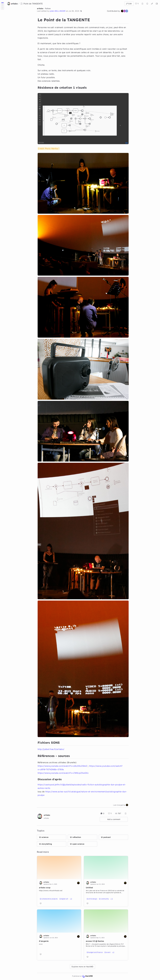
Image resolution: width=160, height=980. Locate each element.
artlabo (40, 8)
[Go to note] (59, 893)
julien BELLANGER (58, 11)
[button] (81, 11)
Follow (48, 8)
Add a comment (114, 819)
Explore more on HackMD (82, 967)
